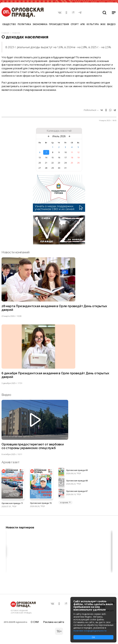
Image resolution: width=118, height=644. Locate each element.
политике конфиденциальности (90, 631)
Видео (111, 24)
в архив (65, 503)
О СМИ (35, 622)
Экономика (40, 24)
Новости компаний (15, 252)
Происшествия (59, 24)
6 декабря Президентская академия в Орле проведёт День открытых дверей (56, 376)
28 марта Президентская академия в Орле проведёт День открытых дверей (55, 308)
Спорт (75, 24)
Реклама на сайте (54, 622)
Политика (24, 24)
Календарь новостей (59, 131)
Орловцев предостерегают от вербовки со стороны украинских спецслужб (33, 447)
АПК (83, 24)
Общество (9, 24)
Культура (93, 24)
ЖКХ (103, 24)
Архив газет (10, 463)
